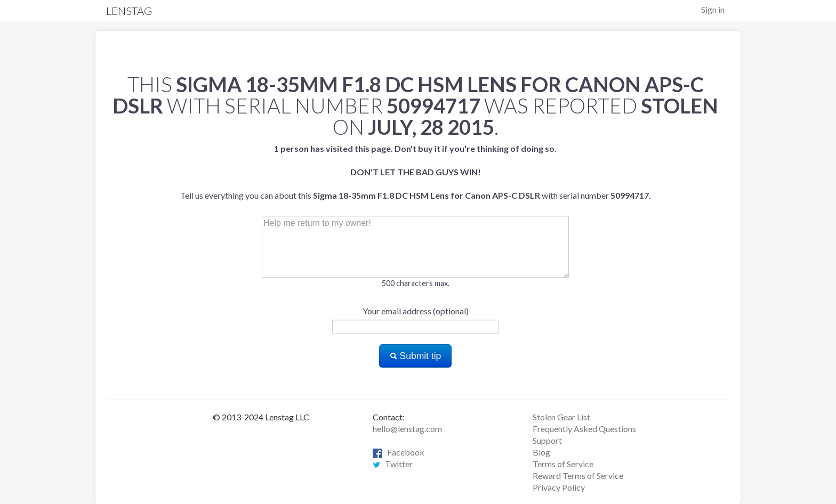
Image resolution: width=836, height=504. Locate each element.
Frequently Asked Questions (584, 429)
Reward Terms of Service (578, 475)
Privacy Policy (559, 487)
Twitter (393, 464)
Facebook (399, 452)
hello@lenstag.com (407, 429)
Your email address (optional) (416, 311)
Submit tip (416, 356)
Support (547, 440)
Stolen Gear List (561, 417)
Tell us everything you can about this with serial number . (415, 172)
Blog (541, 452)
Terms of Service (563, 464)
